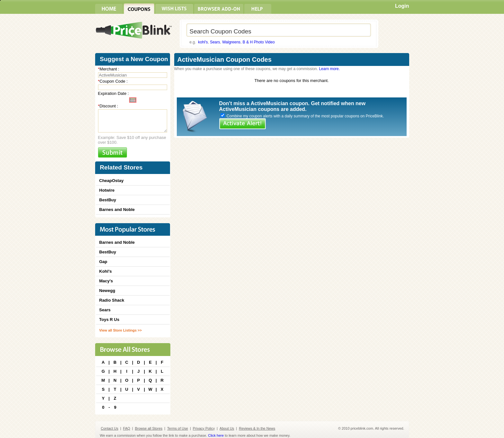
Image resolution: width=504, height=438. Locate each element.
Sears (215, 42)
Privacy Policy (204, 428)
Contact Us (110, 428)
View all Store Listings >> (121, 330)
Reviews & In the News (257, 428)
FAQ (127, 428)
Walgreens (231, 42)
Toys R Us (109, 319)
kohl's (203, 42)
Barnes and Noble (117, 210)
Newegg (107, 291)
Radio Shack (112, 300)
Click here (216, 435)
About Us (227, 428)
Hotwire (107, 190)
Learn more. (329, 69)
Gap (103, 262)
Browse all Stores (149, 428)
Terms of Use (178, 428)
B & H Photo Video (259, 42)
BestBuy (108, 200)
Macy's (106, 281)
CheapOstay (112, 181)
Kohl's (106, 271)
